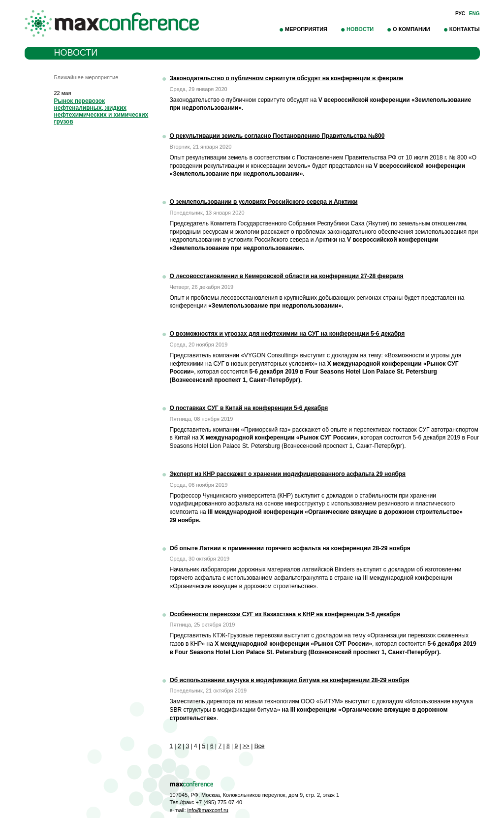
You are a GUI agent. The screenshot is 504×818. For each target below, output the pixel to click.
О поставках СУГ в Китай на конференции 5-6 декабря (249, 408)
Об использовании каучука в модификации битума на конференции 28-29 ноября (290, 680)
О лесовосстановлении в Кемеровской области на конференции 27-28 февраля (287, 276)
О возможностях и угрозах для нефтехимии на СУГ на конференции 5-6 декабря (287, 334)
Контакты (465, 29)
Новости (360, 29)
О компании (411, 29)
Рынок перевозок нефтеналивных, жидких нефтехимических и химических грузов (101, 111)
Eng (474, 14)
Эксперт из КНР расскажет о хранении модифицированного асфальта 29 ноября (288, 474)
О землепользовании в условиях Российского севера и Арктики (264, 202)
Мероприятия (306, 29)
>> (246, 746)
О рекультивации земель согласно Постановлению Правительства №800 (277, 136)
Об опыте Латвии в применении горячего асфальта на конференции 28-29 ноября (290, 548)
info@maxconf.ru (208, 810)
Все (260, 746)
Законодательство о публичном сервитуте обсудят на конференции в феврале (287, 78)
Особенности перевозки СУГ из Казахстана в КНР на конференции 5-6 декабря (285, 614)
